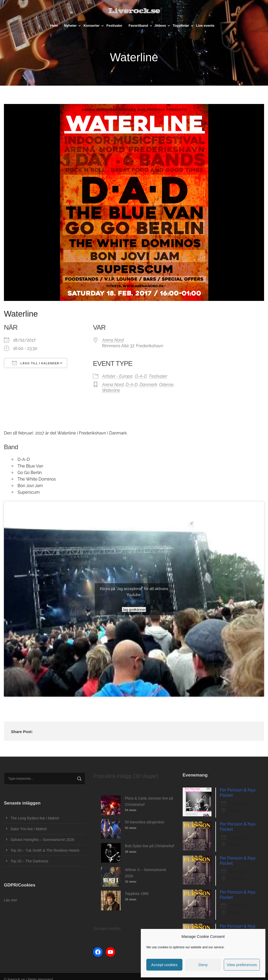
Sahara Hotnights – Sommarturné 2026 (42, 840)
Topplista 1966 (137, 894)
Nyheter (70, 26)
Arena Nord (113, 340)
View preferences (242, 965)
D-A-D (141, 376)
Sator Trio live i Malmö (29, 829)
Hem (54, 26)
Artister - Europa (117, 376)
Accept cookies (164, 965)
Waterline (111, 390)
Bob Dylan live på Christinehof (149, 846)
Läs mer (11, 900)
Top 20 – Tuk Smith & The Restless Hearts (45, 850)
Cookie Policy (134, 601)
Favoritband (138, 26)
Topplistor (181, 26)
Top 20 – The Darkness (29, 861)
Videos (160, 26)
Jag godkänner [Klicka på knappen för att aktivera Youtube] (134, 610)
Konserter (91, 26)
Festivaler (115, 26)
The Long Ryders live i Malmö (35, 818)
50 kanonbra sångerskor (145, 822)
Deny (203, 965)
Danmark (148, 385)
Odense (166, 385)
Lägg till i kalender (36, 363)
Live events (205, 26)
